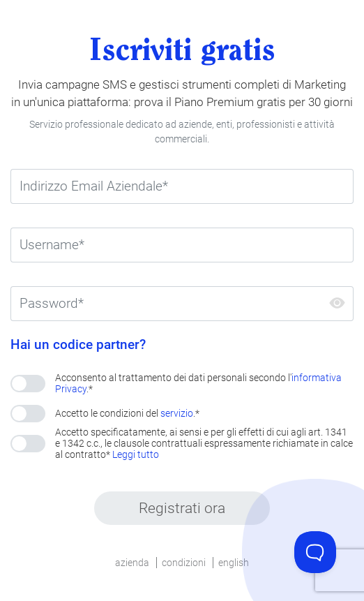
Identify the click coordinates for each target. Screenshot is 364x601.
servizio (177, 413)
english (234, 563)
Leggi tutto (136, 454)
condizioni (184, 563)
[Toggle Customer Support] (315, 552)
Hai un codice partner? (78, 345)
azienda (132, 563)
